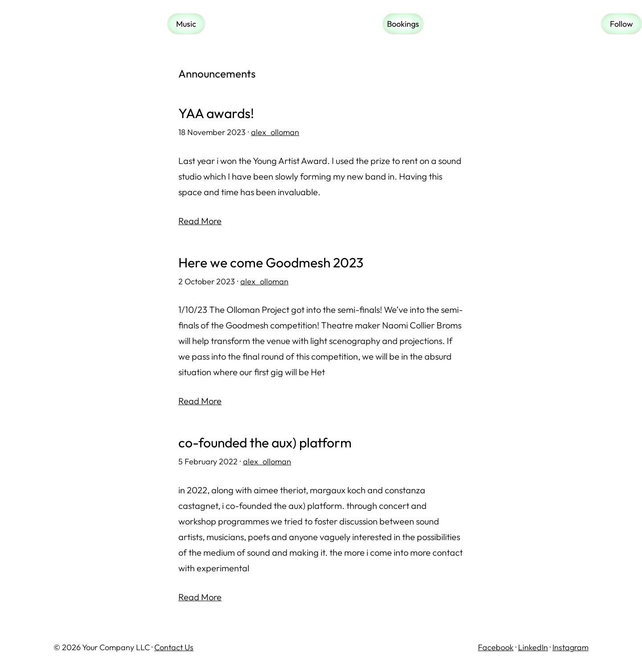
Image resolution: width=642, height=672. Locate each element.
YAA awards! (216, 113)
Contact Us (174, 647)
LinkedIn (533, 647)
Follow (621, 24)
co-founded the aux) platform (265, 443)
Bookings (403, 24)
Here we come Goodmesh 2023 (271, 263)
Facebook (496, 647)
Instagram (570, 647)
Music (186, 24)
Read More (200, 221)
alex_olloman (275, 132)
